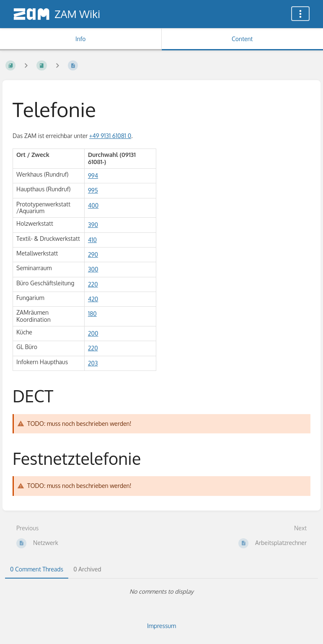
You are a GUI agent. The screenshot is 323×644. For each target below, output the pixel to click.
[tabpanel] (161, 592)
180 (92, 314)
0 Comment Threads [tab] (37, 569)
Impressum (161, 626)
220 (93, 284)
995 (93, 190)
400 (93, 205)
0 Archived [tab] (87, 569)
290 (93, 254)
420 (93, 299)
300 (93, 269)
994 (93, 176)
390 (93, 225)
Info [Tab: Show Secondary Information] (81, 39)
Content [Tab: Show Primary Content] (242, 39)
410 (92, 240)
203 (93, 363)
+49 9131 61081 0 (110, 136)
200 (93, 333)
